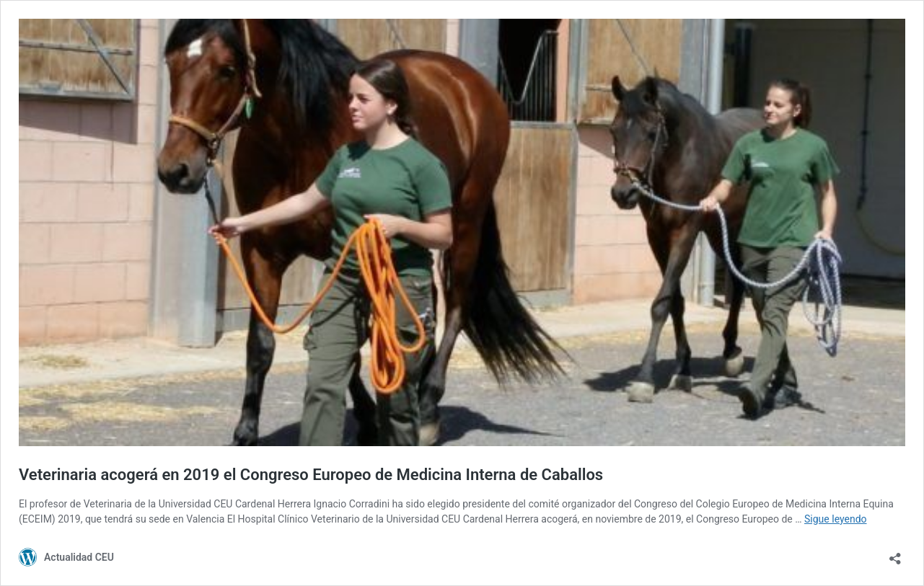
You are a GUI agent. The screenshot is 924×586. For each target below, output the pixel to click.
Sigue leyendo (836, 519)
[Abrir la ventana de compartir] (895, 554)
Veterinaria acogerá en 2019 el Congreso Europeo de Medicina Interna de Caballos (311, 475)
